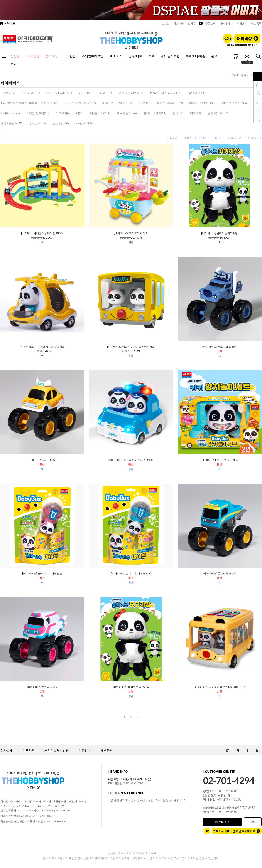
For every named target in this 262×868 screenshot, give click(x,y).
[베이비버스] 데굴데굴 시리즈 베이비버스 (131, 347)
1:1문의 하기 (223, 822)
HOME (235, 75)
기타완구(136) (85, 123)
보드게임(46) (61, 123)
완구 (214, 56)
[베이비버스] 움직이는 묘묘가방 (131, 687)
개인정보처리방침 (57, 751)
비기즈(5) (85, 93)
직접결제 (242, 24)
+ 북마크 (10, 24)
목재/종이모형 (170, 56)
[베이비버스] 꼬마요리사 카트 (131, 233)
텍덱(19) (196, 113)
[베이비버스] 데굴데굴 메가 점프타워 (42, 233)
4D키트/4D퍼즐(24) (59, 93)
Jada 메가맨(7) (197, 93)
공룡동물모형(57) (12, 123)
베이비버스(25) (10, 113)
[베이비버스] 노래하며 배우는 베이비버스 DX (220, 687)
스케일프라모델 (93, 56)
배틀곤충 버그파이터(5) (117, 103)
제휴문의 (107, 751)
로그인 (166, 24)
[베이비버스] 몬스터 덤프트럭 (220, 574)
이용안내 (85, 751)
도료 (151, 56)
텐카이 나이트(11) (155, 113)
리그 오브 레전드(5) (234, 103)
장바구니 (194, 24)
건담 (73, 56)
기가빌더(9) (8, 93)
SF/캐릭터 (116, 56)
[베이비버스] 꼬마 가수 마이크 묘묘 (42, 574)
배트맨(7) (145, 103)
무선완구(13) (37, 123)
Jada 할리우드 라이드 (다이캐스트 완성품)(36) (30, 103)
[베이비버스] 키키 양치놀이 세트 (220, 460)
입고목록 (256, 24)
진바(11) (178, 113)
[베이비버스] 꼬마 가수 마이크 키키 (131, 574)
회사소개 (7, 751)
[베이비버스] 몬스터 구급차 (42, 687)
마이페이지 (226, 24)
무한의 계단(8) (31, 93)
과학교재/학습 (195, 56)
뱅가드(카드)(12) (218, 113)
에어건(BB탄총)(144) (202, 103)
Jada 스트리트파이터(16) (166, 93)
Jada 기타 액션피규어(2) (80, 103)
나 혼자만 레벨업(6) (131, 93)
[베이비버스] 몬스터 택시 (42, 460)
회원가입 (179, 24)
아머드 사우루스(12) (170, 103)
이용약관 (29, 751)
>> (138, 717)
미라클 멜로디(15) (38, 113)
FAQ (253, 822)
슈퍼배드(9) (105, 93)
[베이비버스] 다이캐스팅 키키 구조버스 (42, 347)
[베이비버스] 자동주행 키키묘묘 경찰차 (131, 460)
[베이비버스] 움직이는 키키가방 (220, 233)
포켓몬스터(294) (100, 113)
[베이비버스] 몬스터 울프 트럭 (220, 347)
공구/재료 (135, 56)
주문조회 (210, 24)
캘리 (14, 64)
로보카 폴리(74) (127, 113)
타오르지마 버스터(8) (69, 113)
